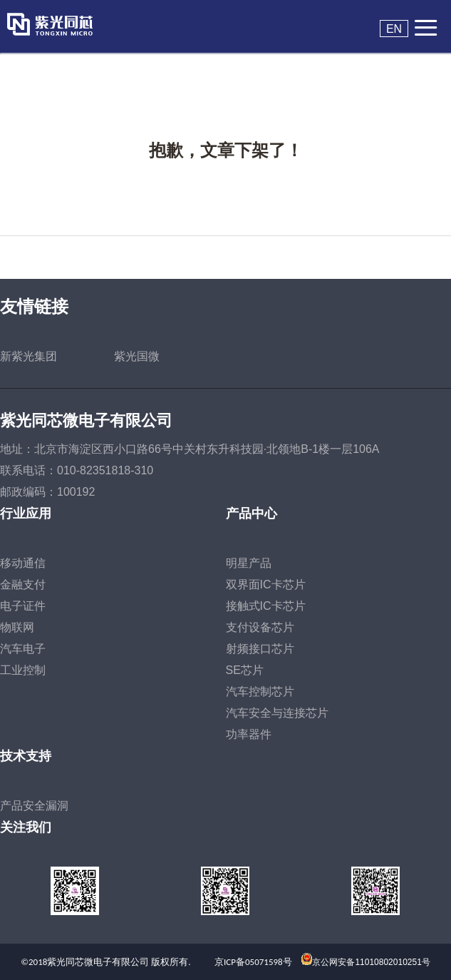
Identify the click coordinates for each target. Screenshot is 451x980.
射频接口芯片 (260, 649)
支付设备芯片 (260, 627)
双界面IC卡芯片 (266, 585)
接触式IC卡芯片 (266, 606)
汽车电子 (23, 649)
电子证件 (23, 606)
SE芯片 (245, 670)
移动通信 (23, 563)
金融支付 (23, 585)
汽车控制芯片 (260, 691)
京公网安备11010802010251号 (371, 962)
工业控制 (23, 670)
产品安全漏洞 (34, 806)
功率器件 (249, 734)
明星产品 (249, 563)
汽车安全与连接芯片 (277, 713)
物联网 (17, 627)
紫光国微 (137, 356)
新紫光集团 (28, 356)
